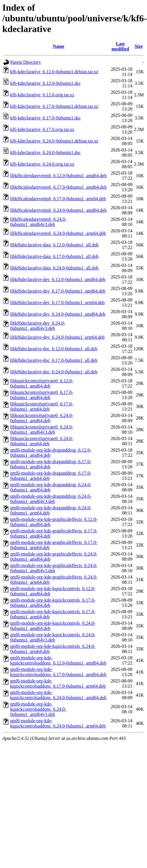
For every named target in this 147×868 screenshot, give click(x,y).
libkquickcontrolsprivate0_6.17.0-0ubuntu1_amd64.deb (42, 395)
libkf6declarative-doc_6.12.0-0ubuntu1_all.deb (54, 349)
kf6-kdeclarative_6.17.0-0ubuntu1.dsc (45, 118)
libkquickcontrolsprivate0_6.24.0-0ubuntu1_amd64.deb (42, 418)
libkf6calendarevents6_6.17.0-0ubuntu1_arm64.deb (58, 199)
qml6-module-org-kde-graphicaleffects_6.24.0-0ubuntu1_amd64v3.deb (54, 568)
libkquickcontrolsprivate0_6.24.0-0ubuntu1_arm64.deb (42, 441)
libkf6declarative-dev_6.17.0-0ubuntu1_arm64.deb (57, 303)
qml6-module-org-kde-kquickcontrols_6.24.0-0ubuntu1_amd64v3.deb (53, 637)
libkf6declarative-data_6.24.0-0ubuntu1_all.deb (54, 268)
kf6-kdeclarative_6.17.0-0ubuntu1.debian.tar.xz (54, 106)
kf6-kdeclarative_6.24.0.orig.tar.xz (42, 164)
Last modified (120, 46)
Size (139, 46)
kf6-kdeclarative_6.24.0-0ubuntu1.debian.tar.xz (54, 141)
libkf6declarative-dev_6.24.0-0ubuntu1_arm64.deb (57, 337)
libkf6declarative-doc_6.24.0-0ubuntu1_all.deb (54, 372)
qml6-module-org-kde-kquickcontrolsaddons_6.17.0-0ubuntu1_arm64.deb (58, 683)
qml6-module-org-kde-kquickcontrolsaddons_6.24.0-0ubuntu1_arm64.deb (58, 723)
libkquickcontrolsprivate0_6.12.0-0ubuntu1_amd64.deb (42, 383)
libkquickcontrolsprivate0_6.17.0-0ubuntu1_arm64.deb (42, 406)
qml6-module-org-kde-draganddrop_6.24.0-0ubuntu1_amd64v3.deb (51, 499)
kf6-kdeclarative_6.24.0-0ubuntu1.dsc (45, 153)
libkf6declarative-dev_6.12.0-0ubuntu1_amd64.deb (58, 279)
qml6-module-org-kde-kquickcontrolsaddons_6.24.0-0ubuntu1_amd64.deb (58, 695)
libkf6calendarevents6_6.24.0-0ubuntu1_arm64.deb (58, 233)
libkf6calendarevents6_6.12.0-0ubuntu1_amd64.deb (58, 176)
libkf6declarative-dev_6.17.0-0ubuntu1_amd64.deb (58, 291)
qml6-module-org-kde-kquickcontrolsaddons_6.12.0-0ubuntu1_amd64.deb (58, 660)
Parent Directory (25, 62)
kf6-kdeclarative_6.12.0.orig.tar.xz (42, 95)
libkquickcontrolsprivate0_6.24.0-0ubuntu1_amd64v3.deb (42, 430)
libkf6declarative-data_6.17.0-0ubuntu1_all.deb (54, 256)
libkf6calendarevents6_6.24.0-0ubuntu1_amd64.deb (58, 210)
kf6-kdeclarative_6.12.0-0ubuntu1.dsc (45, 83)
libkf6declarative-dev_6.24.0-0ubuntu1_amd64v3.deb (38, 326)
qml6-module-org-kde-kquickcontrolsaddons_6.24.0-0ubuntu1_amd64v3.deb (38, 709)
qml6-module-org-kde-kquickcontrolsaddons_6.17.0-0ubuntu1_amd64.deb (58, 672)
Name (58, 46)
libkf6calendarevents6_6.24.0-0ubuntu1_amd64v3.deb (38, 222)
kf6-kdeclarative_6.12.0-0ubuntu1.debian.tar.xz (54, 72)
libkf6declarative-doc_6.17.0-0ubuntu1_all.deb (54, 360)
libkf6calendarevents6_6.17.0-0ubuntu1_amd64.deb (58, 187)
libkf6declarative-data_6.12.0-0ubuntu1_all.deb (54, 245)
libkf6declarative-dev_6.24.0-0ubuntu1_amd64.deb (58, 314)
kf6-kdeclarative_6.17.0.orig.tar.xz (42, 129)
